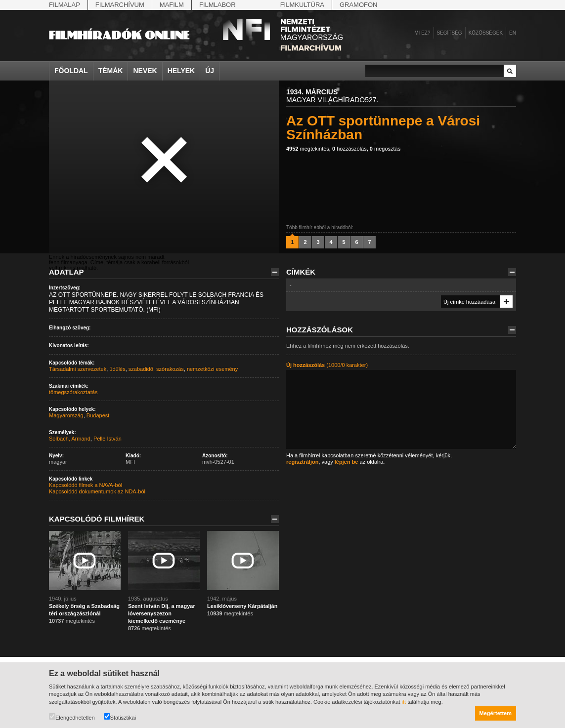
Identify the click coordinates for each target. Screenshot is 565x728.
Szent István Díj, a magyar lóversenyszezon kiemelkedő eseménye (162, 613)
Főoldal (71, 71)
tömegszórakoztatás (73, 392)
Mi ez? (422, 33)
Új (210, 71)
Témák (111, 71)
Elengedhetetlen (72, 717)
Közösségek (486, 33)
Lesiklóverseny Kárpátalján (242, 606)
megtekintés (308, 149)
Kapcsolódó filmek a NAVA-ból (86, 485)
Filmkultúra (302, 5)
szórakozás (170, 369)
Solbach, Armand (70, 439)
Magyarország (66, 415)
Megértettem (496, 713)
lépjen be (347, 462)
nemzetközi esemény (212, 369)
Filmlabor (217, 5)
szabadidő (141, 369)
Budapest (98, 415)
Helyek (181, 71)
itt (404, 702)
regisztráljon (302, 462)
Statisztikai (120, 717)
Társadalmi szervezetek (78, 369)
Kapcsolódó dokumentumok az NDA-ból (97, 491)
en (513, 33)
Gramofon (359, 5)
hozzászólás (349, 149)
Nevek (145, 71)
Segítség (450, 33)
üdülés (117, 369)
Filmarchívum (120, 5)
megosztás (385, 149)
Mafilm (172, 5)
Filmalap (65, 5)
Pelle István (108, 439)
